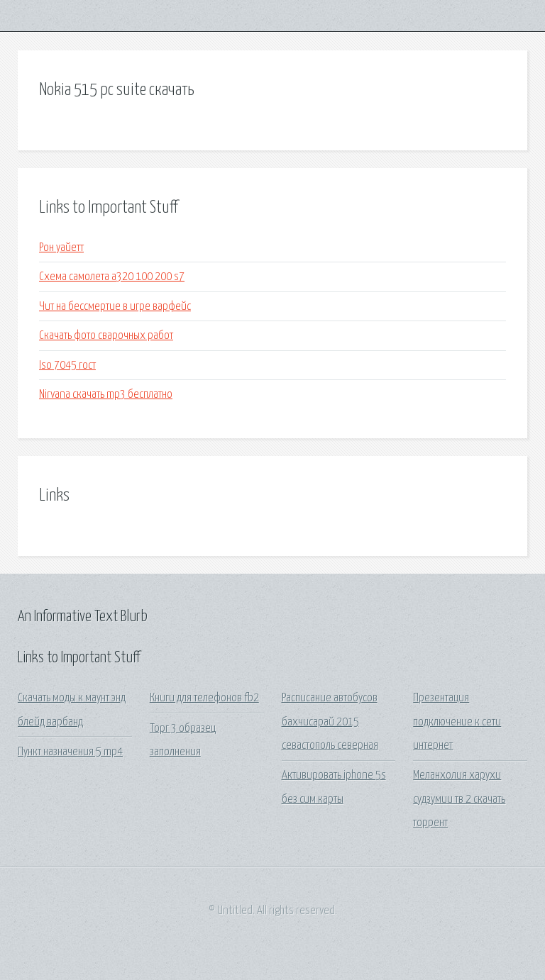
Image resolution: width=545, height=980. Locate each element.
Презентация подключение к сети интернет (457, 722)
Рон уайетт (61, 248)
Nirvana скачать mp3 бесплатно (106, 395)
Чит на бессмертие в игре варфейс (115, 307)
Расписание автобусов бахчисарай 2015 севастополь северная (330, 722)
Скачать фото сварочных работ (106, 336)
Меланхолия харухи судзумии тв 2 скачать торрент (459, 799)
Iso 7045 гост (67, 366)
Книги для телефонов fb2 (204, 698)
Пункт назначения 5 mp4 (70, 752)
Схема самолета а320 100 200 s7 (112, 277)
